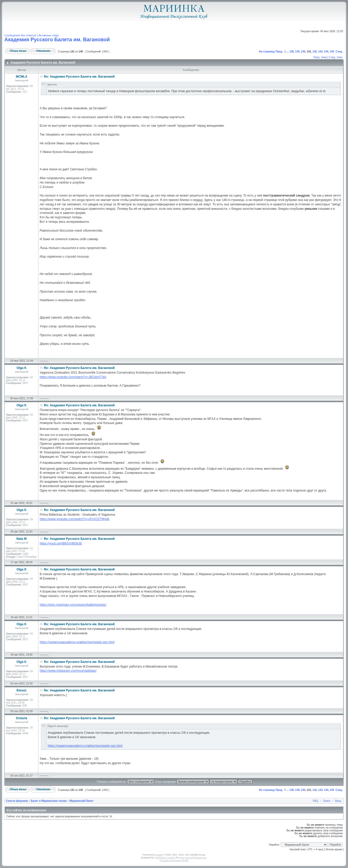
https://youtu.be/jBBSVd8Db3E (61, 543)
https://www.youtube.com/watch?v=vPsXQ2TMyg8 (74, 519)
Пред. (279, 52)
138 (292, 52)
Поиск (327, 801)
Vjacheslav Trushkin (165, 858)
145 (332, 52)
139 (297, 52)
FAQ (316, 801)
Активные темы (49, 35)
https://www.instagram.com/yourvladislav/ (68, 671)
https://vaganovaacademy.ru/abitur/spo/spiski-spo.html (77, 642)
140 (303, 52)
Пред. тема (320, 57)
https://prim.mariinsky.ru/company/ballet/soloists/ (73, 605)
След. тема (336, 57)
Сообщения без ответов (20, 35)
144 (326, 52)
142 (315, 52)
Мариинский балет (81, 801)
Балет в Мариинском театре (49, 801)
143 (320, 52)
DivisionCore (200, 858)
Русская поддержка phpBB (174, 860)
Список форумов (17, 801)
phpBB (159, 855)
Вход (338, 801)
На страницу (267, 52)
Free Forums (186, 858)
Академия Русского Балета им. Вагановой (57, 39)
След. (339, 52)
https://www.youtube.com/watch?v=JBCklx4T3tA (73, 377)
